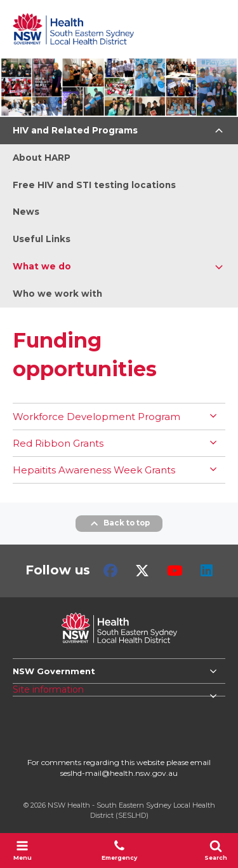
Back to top (119, 524)
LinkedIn (207, 571)
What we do (42, 266)
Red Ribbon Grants (58, 443)
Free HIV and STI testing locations (94, 185)
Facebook (110, 571)
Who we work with (57, 294)
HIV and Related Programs (75, 130)
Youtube (175, 571)
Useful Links (42, 239)
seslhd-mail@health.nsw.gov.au (119, 773)
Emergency (119, 850)
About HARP (42, 158)
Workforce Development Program (96, 417)
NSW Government (54, 671)
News (26, 212)
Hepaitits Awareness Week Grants (94, 470)
